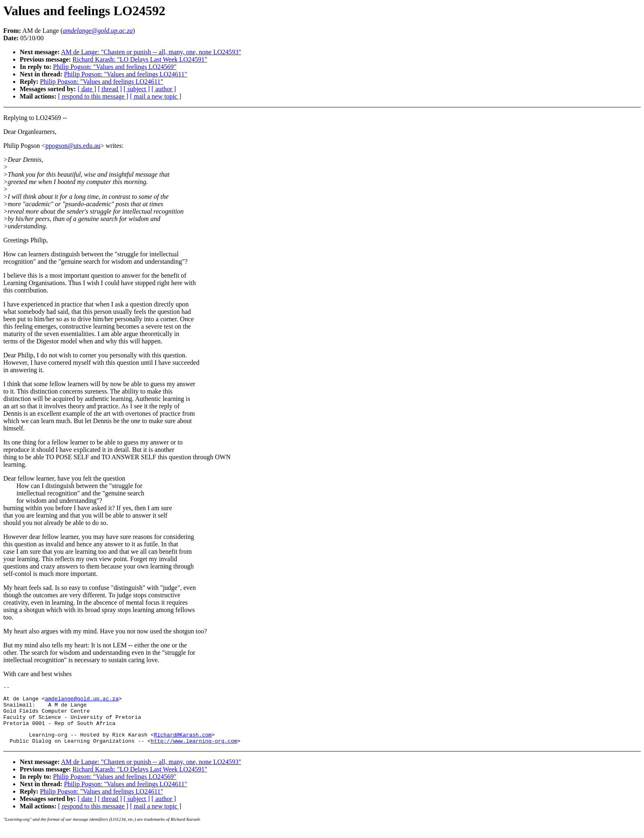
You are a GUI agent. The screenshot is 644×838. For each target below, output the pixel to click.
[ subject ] (137, 89)
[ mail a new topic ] (155, 96)
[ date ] (87, 89)
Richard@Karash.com (183, 743)
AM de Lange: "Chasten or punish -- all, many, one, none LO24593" (151, 52)
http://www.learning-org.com (194, 751)
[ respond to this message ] (93, 96)
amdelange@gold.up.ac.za (82, 701)
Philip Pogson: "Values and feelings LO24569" (115, 67)
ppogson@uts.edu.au (73, 146)
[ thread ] (110, 89)
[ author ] (164, 89)
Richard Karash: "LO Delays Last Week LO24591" (140, 59)
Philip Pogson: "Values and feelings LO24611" (126, 74)
